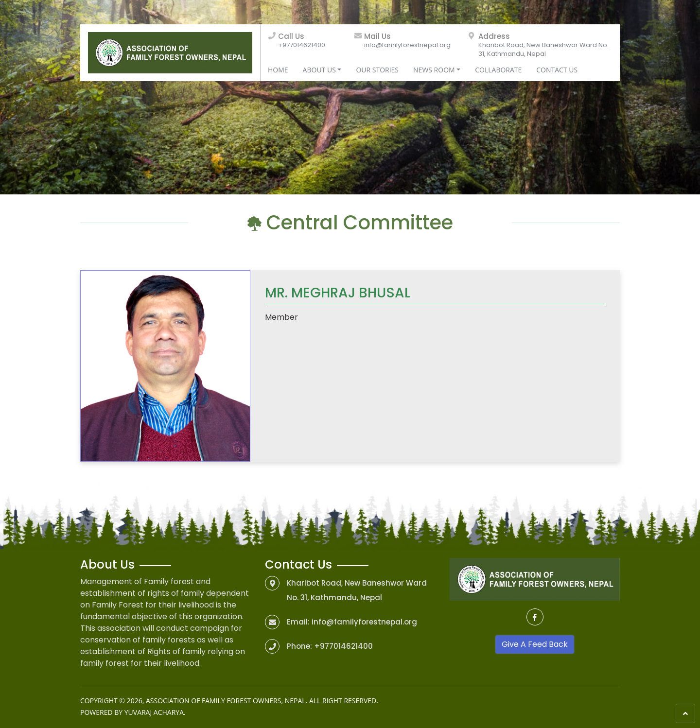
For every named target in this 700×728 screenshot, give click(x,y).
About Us (319, 70)
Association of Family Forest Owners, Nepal (226, 701)
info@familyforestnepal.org (407, 45)
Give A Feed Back (535, 644)
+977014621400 (302, 45)
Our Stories (377, 70)
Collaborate (498, 70)
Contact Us (557, 70)
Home (278, 70)
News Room (434, 70)
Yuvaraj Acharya (154, 712)
